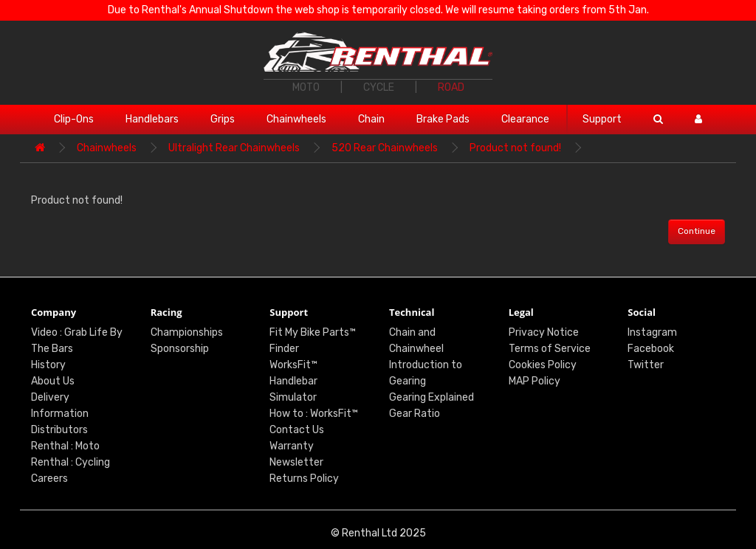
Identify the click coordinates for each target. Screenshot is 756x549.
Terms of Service (550, 349)
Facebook (651, 349)
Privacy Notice (544, 332)
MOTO (306, 87)
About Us (53, 381)
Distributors (59, 430)
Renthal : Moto (65, 446)
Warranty (292, 446)
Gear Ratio (415, 414)
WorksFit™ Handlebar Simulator (293, 381)
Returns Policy (304, 479)
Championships (187, 332)
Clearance (525, 119)
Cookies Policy (543, 365)
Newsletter (296, 462)
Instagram (652, 332)
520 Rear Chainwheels (385, 148)
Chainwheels (296, 119)
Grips (223, 119)
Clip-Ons (74, 119)
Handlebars (152, 119)
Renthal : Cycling (71, 462)
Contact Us (297, 430)
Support (602, 119)
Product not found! (515, 148)
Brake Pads (443, 119)
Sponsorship (180, 349)
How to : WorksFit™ (314, 414)
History (48, 365)
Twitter (646, 365)
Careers (49, 479)
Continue (697, 231)
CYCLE (379, 87)
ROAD (451, 87)
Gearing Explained (432, 397)
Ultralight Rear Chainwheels (234, 148)
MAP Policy (535, 381)
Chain (371, 119)
